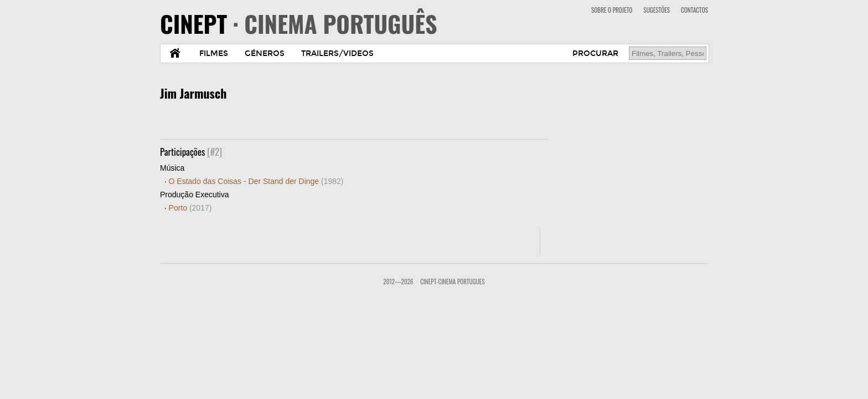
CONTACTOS (694, 10)
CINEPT (299, 23)
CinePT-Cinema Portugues (452, 282)
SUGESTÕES (657, 10)
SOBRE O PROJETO (612, 10)
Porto (190, 208)
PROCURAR (595, 53)
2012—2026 (398, 282)
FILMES (214, 53)
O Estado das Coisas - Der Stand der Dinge (256, 181)
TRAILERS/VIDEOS (337, 53)
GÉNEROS (265, 53)
